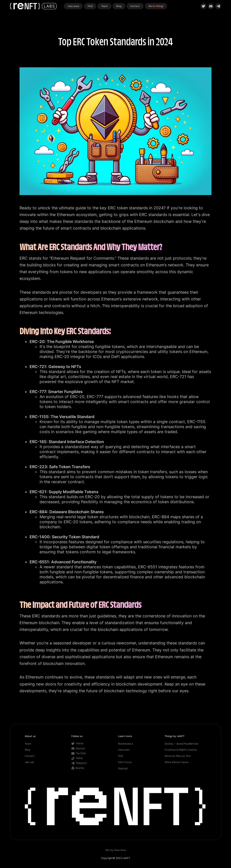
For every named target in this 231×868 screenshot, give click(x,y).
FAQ (90, 6)
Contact (135, 6)
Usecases (73, 6)
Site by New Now (116, 850)
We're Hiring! (156, 6)
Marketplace (126, 744)
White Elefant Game (177, 762)
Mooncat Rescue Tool (178, 756)
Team (104, 6)
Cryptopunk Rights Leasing (181, 750)
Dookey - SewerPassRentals (181, 744)
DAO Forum (125, 762)
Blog (119, 6)
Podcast (123, 768)
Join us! (29, 762)
